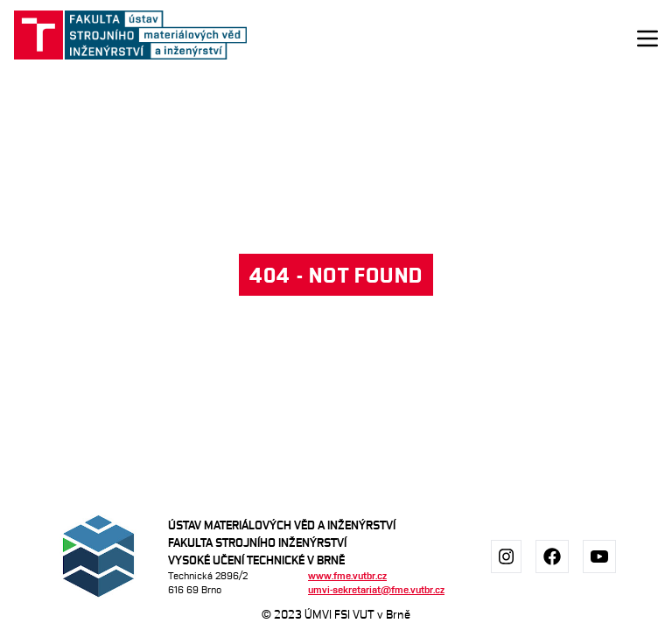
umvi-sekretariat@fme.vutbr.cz (376, 589)
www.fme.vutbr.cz (347, 575)
